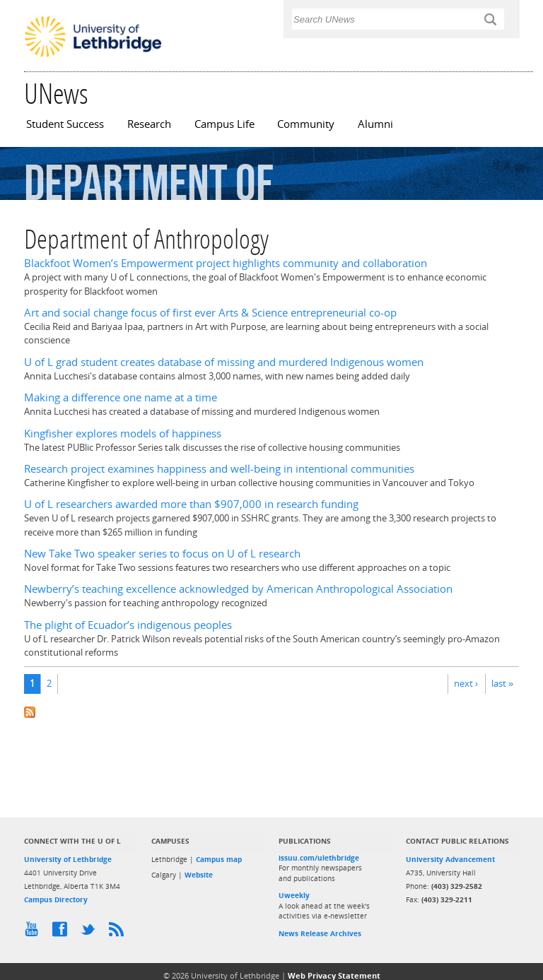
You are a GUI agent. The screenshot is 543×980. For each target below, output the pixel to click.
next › (466, 683)
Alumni (375, 124)
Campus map (219, 859)
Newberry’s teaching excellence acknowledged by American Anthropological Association (238, 589)
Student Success (65, 124)
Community (306, 124)
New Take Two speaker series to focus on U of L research (162, 554)
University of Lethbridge (68, 859)
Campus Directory (56, 899)
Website (199, 875)
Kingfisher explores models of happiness (123, 433)
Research (149, 124)
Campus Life (224, 124)
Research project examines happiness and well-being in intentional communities (219, 469)
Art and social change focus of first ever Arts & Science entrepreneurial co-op (210, 313)
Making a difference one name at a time (121, 397)
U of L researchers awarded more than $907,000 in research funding (191, 504)
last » (502, 683)
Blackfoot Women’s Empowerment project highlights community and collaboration (226, 263)
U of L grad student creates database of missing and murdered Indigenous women (224, 362)
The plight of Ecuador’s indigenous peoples (128, 625)
